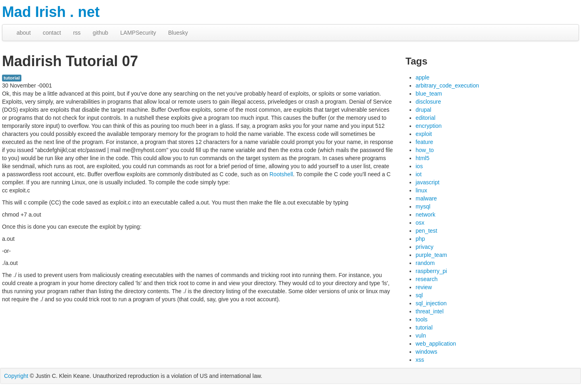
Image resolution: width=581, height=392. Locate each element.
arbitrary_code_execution (447, 85)
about (24, 33)
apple (422, 77)
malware (426, 198)
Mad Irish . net (51, 12)
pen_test (426, 231)
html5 (422, 158)
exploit (424, 134)
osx (420, 223)
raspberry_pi (431, 271)
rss (77, 33)
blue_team (429, 94)
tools (422, 319)
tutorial (12, 78)
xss (420, 360)
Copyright (16, 376)
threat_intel (429, 311)
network (425, 215)
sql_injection (431, 303)
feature (424, 142)
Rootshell (281, 174)
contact (52, 33)
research (426, 279)
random (425, 263)
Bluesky (178, 33)
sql (419, 295)
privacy (424, 247)
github (100, 33)
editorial (425, 118)
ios (419, 166)
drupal (423, 110)
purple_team (431, 255)
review (424, 287)
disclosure (428, 102)
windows (426, 352)
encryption (429, 126)
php (420, 239)
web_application (436, 344)
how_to (425, 150)
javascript (427, 182)
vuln (421, 336)
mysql (423, 206)
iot (419, 174)
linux (421, 190)
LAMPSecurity (138, 33)
